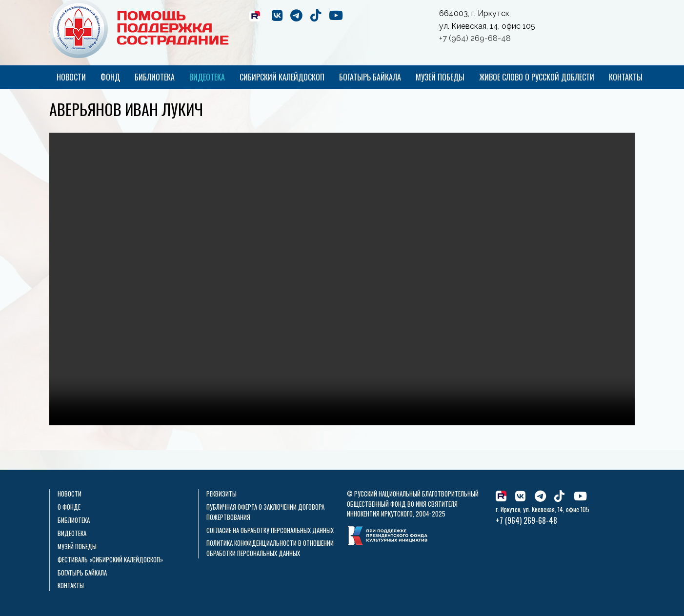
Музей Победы (440, 77)
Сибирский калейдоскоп (282, 77)
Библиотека (155, 77)
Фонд (110, 77)
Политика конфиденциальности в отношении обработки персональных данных (270, 548)
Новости (71, 77)
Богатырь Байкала (370, 77)
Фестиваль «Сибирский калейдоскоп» (110, 560)
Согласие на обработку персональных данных (270, 530)
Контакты (626, 77)
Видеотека (207, 77)
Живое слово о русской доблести (537, 77)
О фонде (69, 507)
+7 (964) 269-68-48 (475, 38)
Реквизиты (221, 494)
